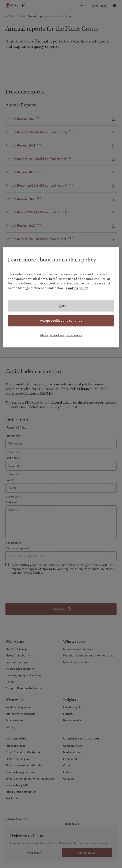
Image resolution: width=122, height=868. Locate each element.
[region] (61, 297)
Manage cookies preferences (61, 335)
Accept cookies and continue (61, 321)
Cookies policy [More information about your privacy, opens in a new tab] (77, 288)
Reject (61, 306)
